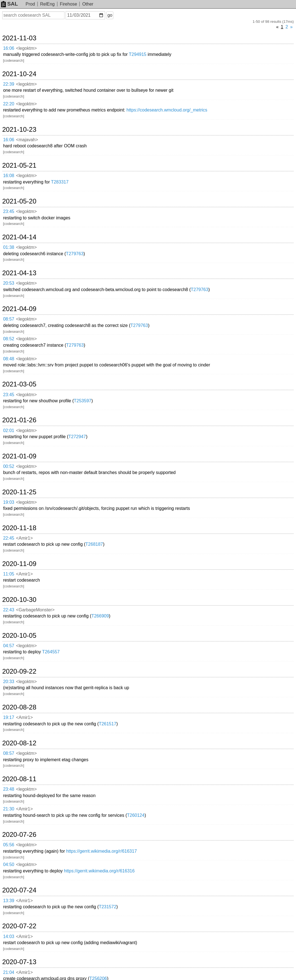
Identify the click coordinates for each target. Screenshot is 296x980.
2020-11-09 (19, 564)
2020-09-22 (19, 671)
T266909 (100, 616)
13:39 (9, 901)
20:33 (9, 682)
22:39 (9, 84)
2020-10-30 (19, 600)
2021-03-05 (19, 384)
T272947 (77, 437)
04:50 (9, 864)
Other (88, 4)
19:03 (9, 502)
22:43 (9, 610)
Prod (30, 4)
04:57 (9, 646)
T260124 (136, 815)
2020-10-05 (19, 636)
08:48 (9, 359)
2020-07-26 (19, 835)
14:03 (9, 936)
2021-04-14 (19, 237)
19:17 (9, 717)
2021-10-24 (19, 74)
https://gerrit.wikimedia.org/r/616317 (101, 851)
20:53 (9, 283)
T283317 (60, 182)
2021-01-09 (19, 456)
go (110, 15)
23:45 (9, 211)
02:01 (9, 431)
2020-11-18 (19, 528)
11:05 (9, 574)
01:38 (9, 247)
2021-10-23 (19, 130)
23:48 (9, 789)
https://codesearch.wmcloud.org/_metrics (167, 110)
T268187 (94, 544)
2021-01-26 (19, 420)
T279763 (75, 254)
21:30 (9, 809)
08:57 (9, 319)
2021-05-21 (19, 165)
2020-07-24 (19, 890)
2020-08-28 (19, 707)
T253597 (83, 401)
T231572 (107, 907)
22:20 (9, 104)
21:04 (9, 972)
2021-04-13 (19, 273)
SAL (9, 4)
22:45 (9, 538)
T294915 (138, 54)
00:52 (9, 466)
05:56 (9, 845)
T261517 (107, 724)
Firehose (68, 4)
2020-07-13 (19, 962)
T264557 (51, 652)
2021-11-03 (19, 38)
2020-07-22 (19, 926)
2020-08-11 (19, 779)
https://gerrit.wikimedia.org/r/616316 (99, 871)
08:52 (9, 339)
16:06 (9, 48)
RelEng (47, 4)
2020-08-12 (19, 743)
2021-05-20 (19, 201)
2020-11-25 (19, 492)
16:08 (9, 176)
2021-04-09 (19, 309)
